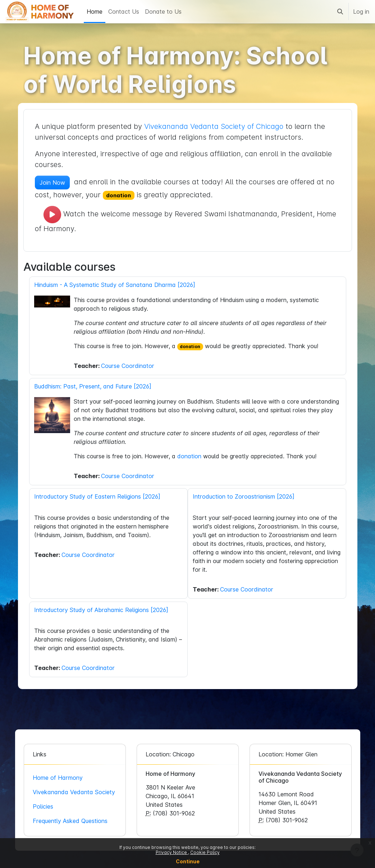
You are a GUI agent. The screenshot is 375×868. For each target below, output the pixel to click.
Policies (45, 806)
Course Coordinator (130, 366)
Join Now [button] (54, 183)
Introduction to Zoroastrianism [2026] (244, 496)
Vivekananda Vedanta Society (76, 792)
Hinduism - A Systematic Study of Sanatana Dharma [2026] (117, 285)
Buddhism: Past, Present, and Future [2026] (95, 386)
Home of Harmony (60, 778)
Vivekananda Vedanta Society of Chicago (216, 126)
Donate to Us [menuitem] (163, 12)
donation (193, 347)
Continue (188, 861)
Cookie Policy (205, 852)
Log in (361, 12)
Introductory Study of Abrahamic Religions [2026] (103, 610)
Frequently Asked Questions (72, 821)
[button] (340, 12)
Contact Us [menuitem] (124, 12)
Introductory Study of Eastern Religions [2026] (99, 496)
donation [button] (121, 195)
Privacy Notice (172, 852)
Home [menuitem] (95, 12)
